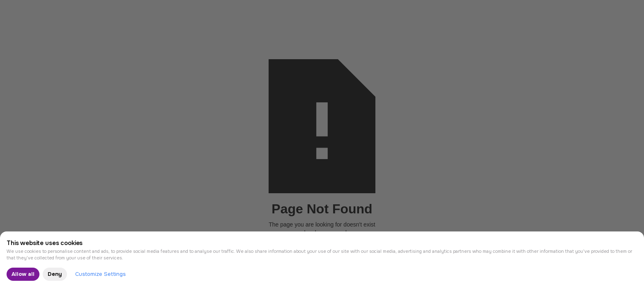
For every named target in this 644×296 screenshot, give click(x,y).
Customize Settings (100, 274)
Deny (55, 274)
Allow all (23, 274)
